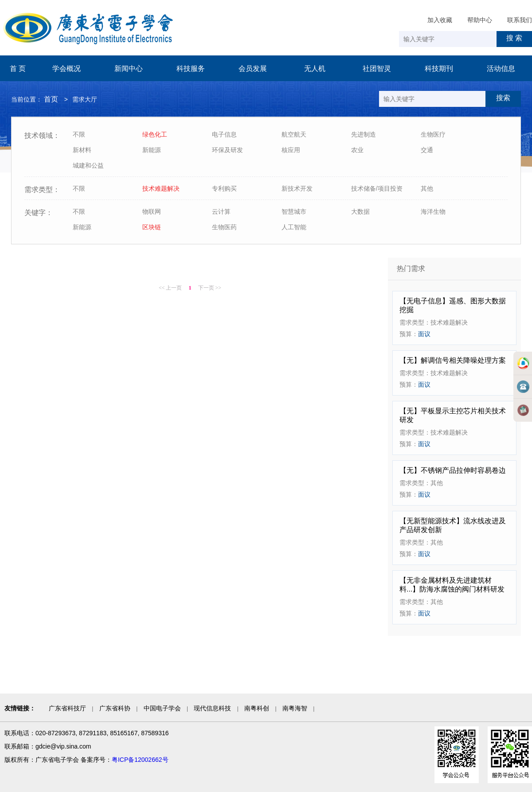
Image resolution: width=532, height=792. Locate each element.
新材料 (82, 150)
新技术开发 (297, 188)
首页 (51, 99)
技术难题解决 (161, 188)
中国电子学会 (162, 708)
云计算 (221, 212)
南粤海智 (295, 708)
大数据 (360, 212)
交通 (427, 150)
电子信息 (224, 134)
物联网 (152, 212)
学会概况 (66, 69)
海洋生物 (433, 212)
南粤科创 (257, 708)
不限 (79, 134)
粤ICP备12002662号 (140, 760)
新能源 (152, 150)
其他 (427, 188)
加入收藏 (440, 20)
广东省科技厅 (67, 708)
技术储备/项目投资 (377, 188)
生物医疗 (433, 134)
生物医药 (224, 227)
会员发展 (253, 69)
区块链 (152, 227)
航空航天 (294, 134)
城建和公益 (88, 165)
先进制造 (364, 134)
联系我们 (520, 20)
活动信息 (501, 69)
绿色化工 (155, 134)
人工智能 (294, 227)
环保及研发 (227, 150)
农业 (357, 150)
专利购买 (224, 188)
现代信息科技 (212, 708)
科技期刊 (439, 69)
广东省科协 (115, 708)
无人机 (315, 69)
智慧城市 (294, 212)
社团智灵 (377, 69)
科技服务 (191, 69)
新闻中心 (129, 69)
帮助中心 (480, 20)
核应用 (291, 150)
